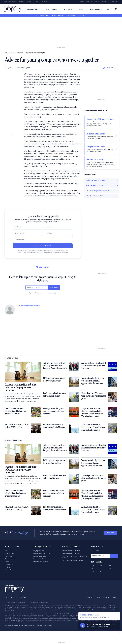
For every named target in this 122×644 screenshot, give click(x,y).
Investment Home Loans (65, 16)
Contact (14, 597)
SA (101, 569)
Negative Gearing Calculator (71, 554)
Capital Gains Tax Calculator (71, 551)
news (13, 53)
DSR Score (8, 570)
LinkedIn (37, 2)
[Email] (43, 240)
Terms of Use (44, 603)
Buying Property (39, 551)
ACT (110, 566)
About (7, 597)
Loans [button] (83, 9)
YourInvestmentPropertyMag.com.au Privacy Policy (30, 252)
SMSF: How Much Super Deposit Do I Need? (74, 557)
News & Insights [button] (53, 9)
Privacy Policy (35, 603)
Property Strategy (39, 559)
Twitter (29, 2)
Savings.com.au (30, 625)
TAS (110, 569)
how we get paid (9, 611)
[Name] (27, 227)
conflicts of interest (105, 609)
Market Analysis (10, 559)
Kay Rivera (10, 68)
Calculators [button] (96, 9)
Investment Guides (40, 556)
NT (101, 571)
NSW (93, 566)
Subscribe (54, 287)
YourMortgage (48, 625)
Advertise (105, 2)
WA (101, 566)
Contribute (114, 2)
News (6, 551)
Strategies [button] (69, 9)
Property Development (41, 562)
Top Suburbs (95, 551)
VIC (92, 569)
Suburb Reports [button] (34, 9)
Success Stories (10, 556)
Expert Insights (10, 554)
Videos (109, 9)
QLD (92, 571)
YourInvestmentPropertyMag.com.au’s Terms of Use (55, 251)
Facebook (22, 2)
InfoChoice (40, 625)
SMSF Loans (81, 16)
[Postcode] (58, 233)
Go (114, 556)
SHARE (110, 68)
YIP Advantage (84, 2)
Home (6, 53)
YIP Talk (7, 567)
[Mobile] (27, 233)
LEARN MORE (110, 533)
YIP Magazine (95, 2)
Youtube (44, 2)
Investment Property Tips (42, 554)
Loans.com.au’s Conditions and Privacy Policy (56, 252)
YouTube (115, 597)
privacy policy (52, 293)
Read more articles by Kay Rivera (30, 306)
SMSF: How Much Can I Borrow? (73, 560)
